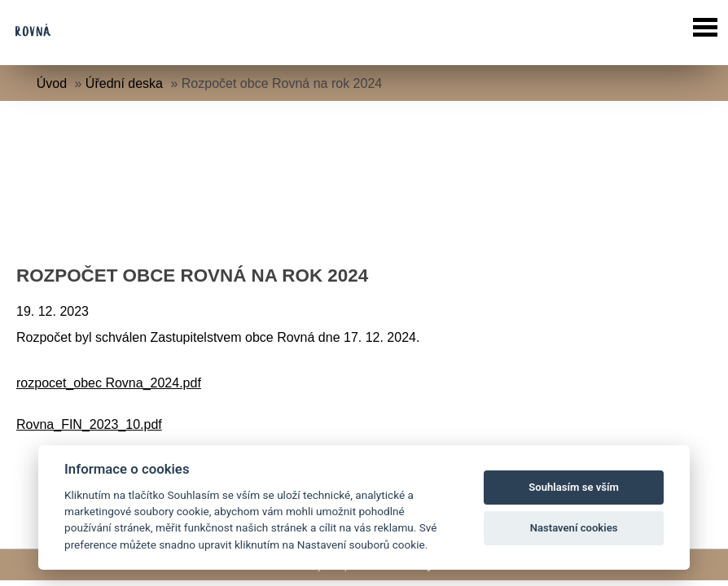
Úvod (52, 83)
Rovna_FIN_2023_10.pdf (89, 424)
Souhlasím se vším (574, 487)
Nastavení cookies (574, 528)
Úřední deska (124, 83)
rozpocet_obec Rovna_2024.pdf (109, 383)
